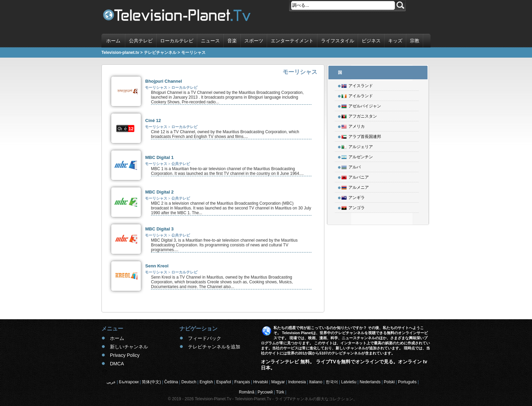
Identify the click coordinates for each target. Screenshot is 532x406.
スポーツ (254, 41)
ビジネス (371, 41)
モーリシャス (156, 87)
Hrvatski (260, 382)
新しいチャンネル (129, 347)
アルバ (351, 166)
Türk (280, 392)
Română (246, 392)
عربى (111, 382)
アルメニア (355, 186)
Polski (389, 382)
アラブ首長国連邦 (361, 136)
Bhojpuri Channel (164, 81)
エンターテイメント (292, 41)
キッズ (395, 41)
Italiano (316, 382)
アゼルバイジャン (361, 105)
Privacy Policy (125, 355)
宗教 (415, 41)
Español (223, 382)
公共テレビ (141, 41)
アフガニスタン (359, 115)
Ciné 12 (153, 120)
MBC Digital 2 (159, 192)
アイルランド (357, 95)
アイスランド (357, 85)
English (206, 382)
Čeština (171, 382)
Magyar (278, 382)
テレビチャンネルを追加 (214, 347)
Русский (265, 392)
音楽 (232, 41)
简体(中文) (151, 382)
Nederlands (370, 382)
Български (129, 382)
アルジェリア (357, 146)
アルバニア (355, 176)
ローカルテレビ (177, 41)
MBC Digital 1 (159, 157)
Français (242, 382)
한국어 (332, 382)
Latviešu (349, 382)
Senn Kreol (157, 266)
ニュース (210, 41)
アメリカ (353, 125)
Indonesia (297, 382)
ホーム (113, 41)
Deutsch (189, 382)
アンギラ (353, 197)
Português (407, 382)
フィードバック (205, 338)
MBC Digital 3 (159, 229)
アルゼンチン (357, 156)
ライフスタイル (338, 41)
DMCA (117, 364)
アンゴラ (353, 207)
